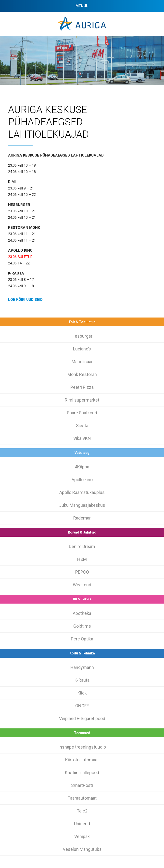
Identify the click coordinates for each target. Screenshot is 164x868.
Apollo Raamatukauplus (82, 492)
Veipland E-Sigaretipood (82, 718)
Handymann (82, 667)
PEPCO (82, 572)
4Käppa (82, 467)
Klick (82, 693)
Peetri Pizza (82, 387)
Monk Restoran (82, 374)
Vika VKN (82, 438)
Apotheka (82, 613)
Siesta (82, 426)
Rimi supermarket (82, 400)
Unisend (82, 824)
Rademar (82, 518)
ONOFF (82, 706)
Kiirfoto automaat (82, 760)
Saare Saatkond (82, 413)
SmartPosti (82, 785)
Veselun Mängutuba (82, 849)
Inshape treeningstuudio (82, 747)
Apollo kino (82, 480)
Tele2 (82, 811)
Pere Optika (82, 639)
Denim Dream (82, 546)
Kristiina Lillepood (82, 773)
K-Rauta (82, 680)
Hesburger (82, 336)
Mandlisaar (82, 362)
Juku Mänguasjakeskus (82, 505)
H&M (82, 559)
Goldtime (82, 626)
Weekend (82, 585)
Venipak (82, 836)
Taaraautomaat (82, 798)
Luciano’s (82, 349)
